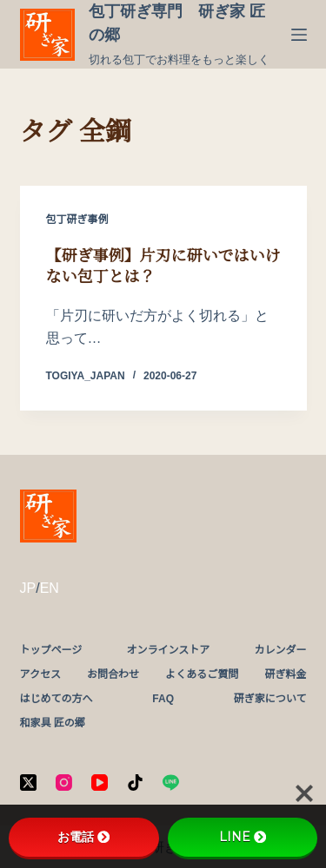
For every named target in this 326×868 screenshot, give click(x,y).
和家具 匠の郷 (53, 723)
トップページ (51, 650)
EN (50, 588)
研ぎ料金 (285, 674)
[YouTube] (100, 783)
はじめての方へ (57, 699)
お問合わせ (113, 674)
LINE (243, 837)
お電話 (83, 837)
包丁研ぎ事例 (77, 220)
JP (28, 588)
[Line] (171, 783)
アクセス (40, 674)
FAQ (163, 699)
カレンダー (280, 650)
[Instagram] (64, 783)
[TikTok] (135, 783)
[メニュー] (299, 35)
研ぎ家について (270, 699)
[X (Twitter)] (28, 783)
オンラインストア (168, 650)
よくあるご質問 (202, 674)
